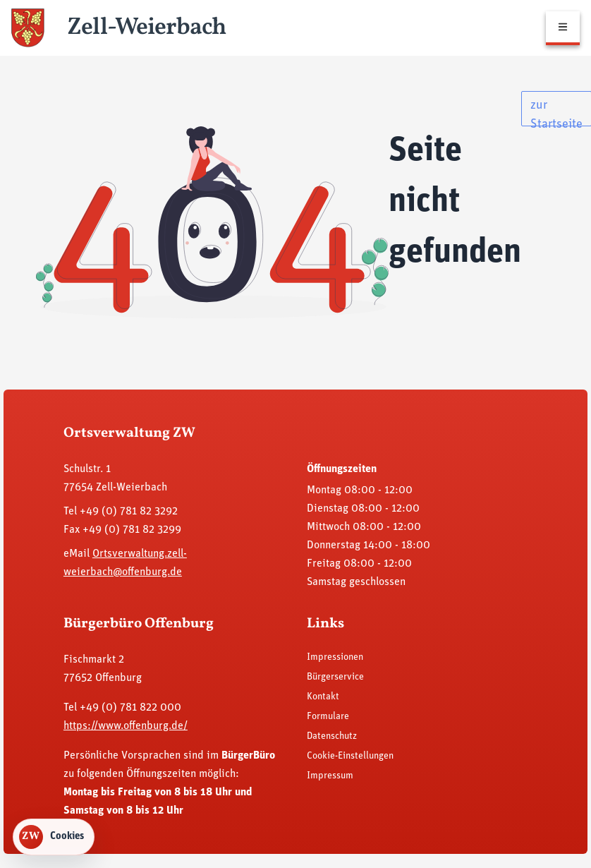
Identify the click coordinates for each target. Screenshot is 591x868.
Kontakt (323, 697)
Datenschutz (332, 736)
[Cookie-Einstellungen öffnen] (54, 837)
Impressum (330, 776)
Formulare (328, 717)
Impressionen (335, 657)
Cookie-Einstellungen (350, 756)
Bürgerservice (335, 677)
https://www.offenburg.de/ (126, 726)
